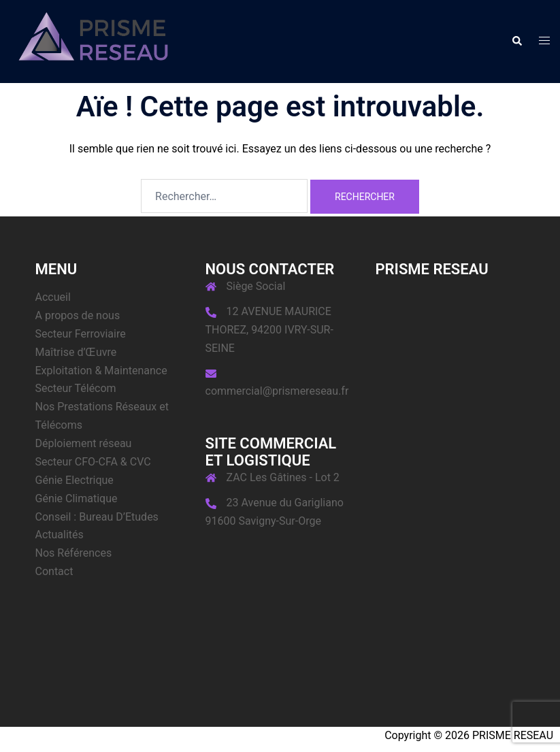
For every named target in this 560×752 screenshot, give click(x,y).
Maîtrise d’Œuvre (76, 352)
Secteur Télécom (76, 388)
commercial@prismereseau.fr (277, 391)
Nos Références (74, 553)
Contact (54, 571)
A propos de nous (78, 315)
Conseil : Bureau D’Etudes (97, 517)
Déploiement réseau (84, 443)
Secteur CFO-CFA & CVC (93, 462)
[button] (516, 42)
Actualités (60, 535)
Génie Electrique (75, 480)
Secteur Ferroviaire (81, 334)
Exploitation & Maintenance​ (101, 371)
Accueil (53, 297)
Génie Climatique (77, 498)
